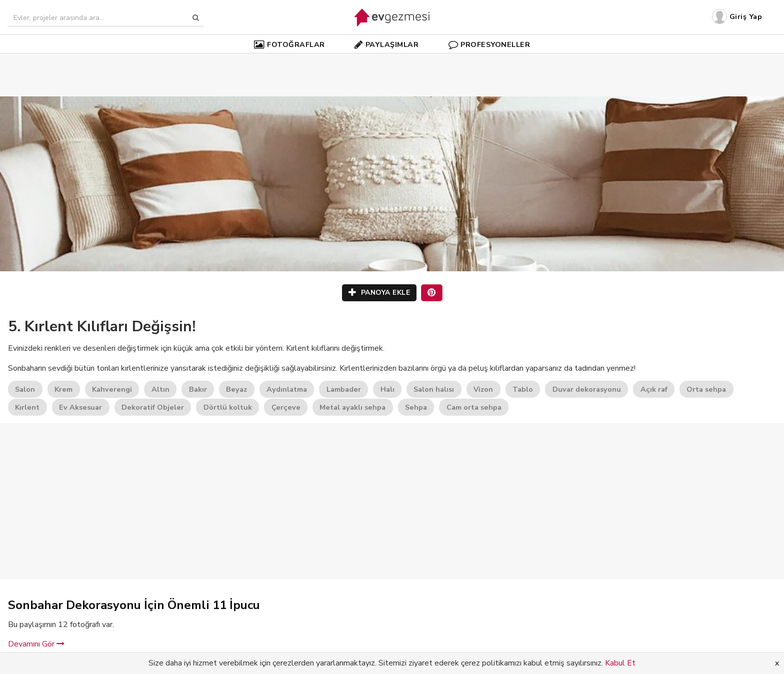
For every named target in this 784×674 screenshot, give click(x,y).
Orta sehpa (706, 389)
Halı (387, 389)
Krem (63, 389)
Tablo (523, 389)
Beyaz (236, 389)
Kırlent (27, 407)
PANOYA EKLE (379, 293)
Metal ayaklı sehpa (352, 407)
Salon (25, 389)
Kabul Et (620, 663)
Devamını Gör (36, 644)
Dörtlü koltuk (228, 407)
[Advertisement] (392, 60)
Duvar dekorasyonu (587, 389)
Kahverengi (112, 389)
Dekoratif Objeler (153, 407)
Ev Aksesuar (80, 407)
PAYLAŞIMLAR (386, 44)
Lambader (344, 389)
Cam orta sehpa (474, 407)
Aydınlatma (287, 389)
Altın (160, 389)
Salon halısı (434, 389)
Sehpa (416, 407)
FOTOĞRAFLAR (289, 44)
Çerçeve (286, 407)
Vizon (483, 389)
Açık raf (654, 389)
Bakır (198, 389)
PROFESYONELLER (489, 44)
